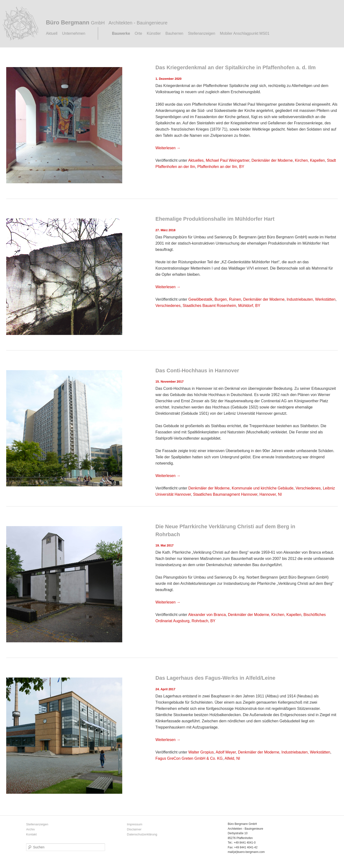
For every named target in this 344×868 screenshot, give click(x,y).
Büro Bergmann (107, 22)
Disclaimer (134, 829)
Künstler (154, 33)
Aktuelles (196, 160)
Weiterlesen (168, 148)
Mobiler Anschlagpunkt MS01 (245, 33)
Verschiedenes (168, 306)
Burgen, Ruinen (228, 299)
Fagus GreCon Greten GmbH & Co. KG (189, 758)
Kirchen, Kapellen (310, 160)
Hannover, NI (271, 494)
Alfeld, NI (232, 758)
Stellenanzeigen (202, 33)
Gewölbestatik (200, 299)
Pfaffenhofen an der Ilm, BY (221, 167)
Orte (138, 33)
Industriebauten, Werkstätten (311, 299)
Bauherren (175, 33)
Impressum (135, 824)
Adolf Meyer (226, 752)
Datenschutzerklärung (142, 834)
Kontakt (31, 834)
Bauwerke (121, 33)
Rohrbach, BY (204, 621)
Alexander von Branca (207, 615)
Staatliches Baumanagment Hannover (225, 494)
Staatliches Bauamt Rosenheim (209, 306)
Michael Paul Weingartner (227, 160)
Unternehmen (74, 33)
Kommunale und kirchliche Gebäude (263, 488)
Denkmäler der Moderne (272, 160)
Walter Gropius (201, 752)
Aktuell (52, 33)
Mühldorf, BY (249, 306)
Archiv (30, 829)
